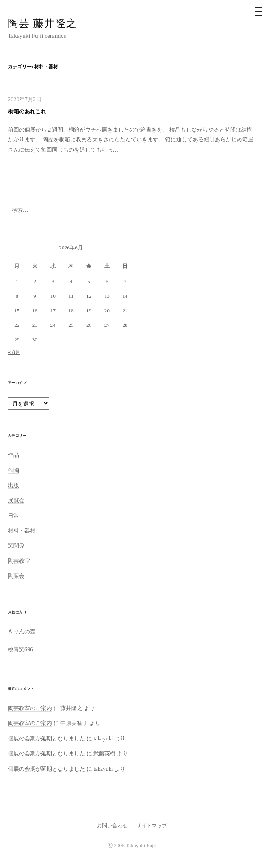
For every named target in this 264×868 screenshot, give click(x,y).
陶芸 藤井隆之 (43, 23)
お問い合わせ (112, 826)
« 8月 (14, 352)
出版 (13, 485)
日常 (13, 516)
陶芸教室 (19, 561)
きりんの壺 (22, 631)
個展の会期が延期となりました (46, 738)
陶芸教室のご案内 (30, 708)
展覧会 (16, 500)
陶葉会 (16, 576)
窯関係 (16, 545)
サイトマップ (152, 826)
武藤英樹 (104, 753)
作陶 (13, 470)
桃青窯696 (20, 649)
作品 (13, 455)
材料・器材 (22, 530)
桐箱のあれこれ (27, 111)
